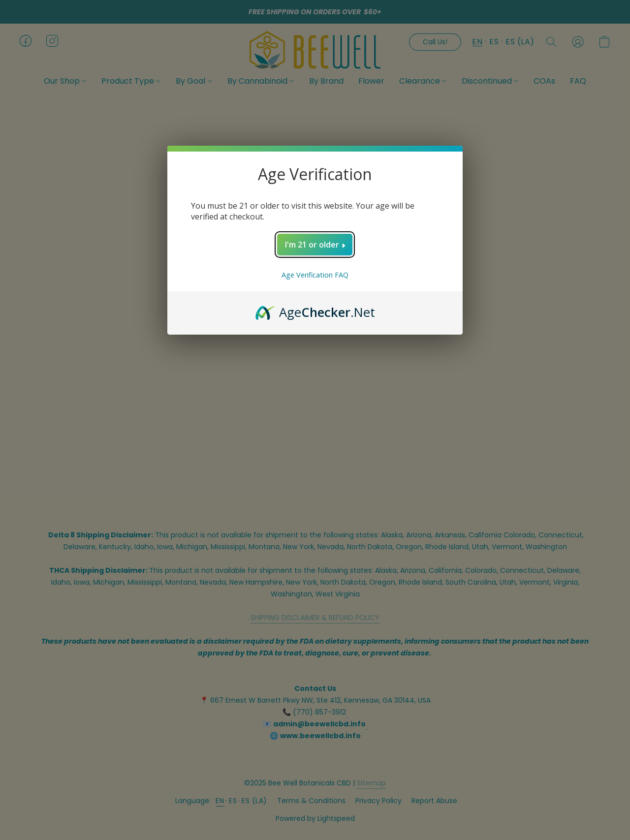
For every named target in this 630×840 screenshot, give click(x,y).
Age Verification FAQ (315, 275)
